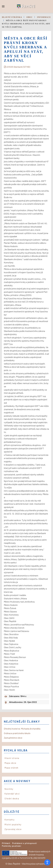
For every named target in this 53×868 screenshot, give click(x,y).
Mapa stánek (12, 768)
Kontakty (10, 820)
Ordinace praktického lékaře (17, 733)
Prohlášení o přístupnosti (25, 843)
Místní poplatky (13, 824)
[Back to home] (26, 6)
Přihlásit (6, 843)
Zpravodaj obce (13, 829)
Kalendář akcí (12, 794)
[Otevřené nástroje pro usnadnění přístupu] (47, 862)
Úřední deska (12, 798)
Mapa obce (10, 763)
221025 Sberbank (17, 67)
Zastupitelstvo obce (13, 738)
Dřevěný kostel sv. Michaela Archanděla (22, 729)
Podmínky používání (12, 846)
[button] (3, 6)
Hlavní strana (12, 758)
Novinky (9, 789)
